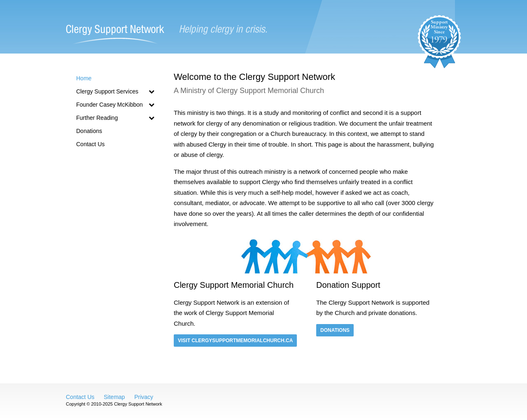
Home (84, 78)
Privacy (144, 397)
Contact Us (90, 144)
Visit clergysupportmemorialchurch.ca (235, 341)
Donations (89, 131)
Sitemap (114, 397)
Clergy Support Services (115, 91)
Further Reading (115, 118)
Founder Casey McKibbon (115, 105)
